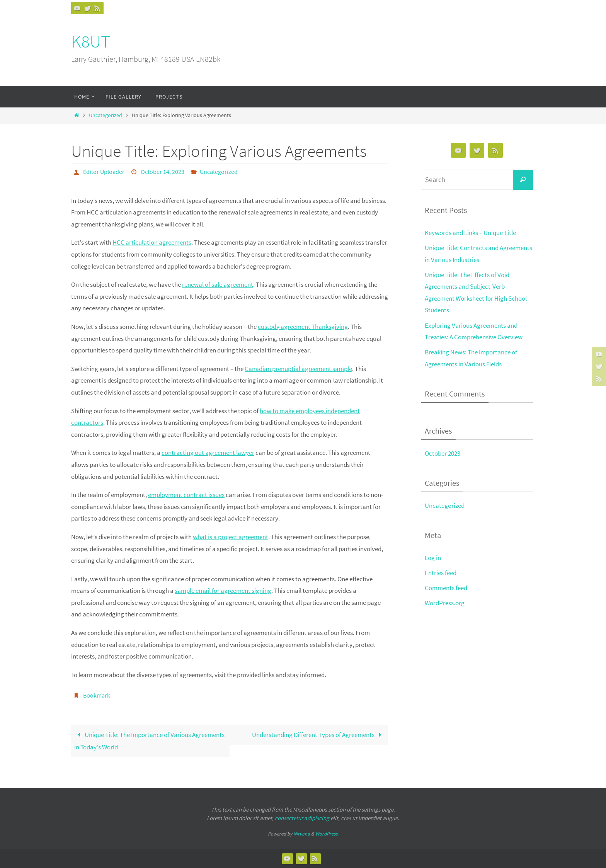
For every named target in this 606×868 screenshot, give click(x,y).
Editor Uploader (104, 172)
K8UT (91, 41)
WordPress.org (445, 603)
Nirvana (302, 834)
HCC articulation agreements (152, 242)
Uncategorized (106, 115)
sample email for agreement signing (223, 591)
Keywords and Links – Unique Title (470, 233)
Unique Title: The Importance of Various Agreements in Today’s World (149, 741)
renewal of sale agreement (218, 284)
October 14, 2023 (163, 172)
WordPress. (327, 834)
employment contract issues (186, 495)
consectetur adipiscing (302, 818)
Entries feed (441, 573)
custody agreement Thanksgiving (303, 327)
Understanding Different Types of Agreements (318, 735)
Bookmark (97, 695)
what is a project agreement (231, 537)
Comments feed (446, 588)
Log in (433, 558)
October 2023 (443, 453)
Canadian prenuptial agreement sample (298, 369)
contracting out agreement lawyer (208, 453)
